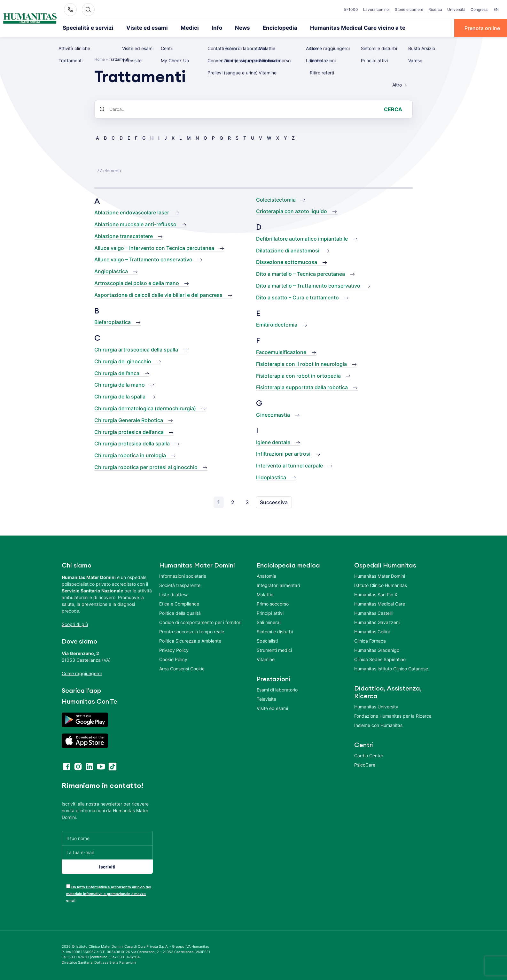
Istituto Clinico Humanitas (381, 585)
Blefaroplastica (113, 322)
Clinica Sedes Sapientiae (380, 659)
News (228, 28)
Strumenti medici (274, 650)
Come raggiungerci (82, 673)
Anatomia (266, 576)
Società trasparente (180, 585)
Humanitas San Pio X (376, 594)
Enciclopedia (263, 28)
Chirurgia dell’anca (117, 373)
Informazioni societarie (183, 576)
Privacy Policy (174, 650)
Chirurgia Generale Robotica (129, 420)
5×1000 (351, 9)
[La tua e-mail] (107, 852)
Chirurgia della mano (120, 384)
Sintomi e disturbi (275, 631)
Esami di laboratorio (277, 689)
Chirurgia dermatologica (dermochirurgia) (145, 408)
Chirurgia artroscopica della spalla (136, 349)
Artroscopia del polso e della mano (137, 283)
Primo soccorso (273, 603)
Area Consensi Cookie (182, 668)
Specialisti (267, 640)
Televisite (266, 699)
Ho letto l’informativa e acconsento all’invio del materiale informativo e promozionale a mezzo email (109, 893)
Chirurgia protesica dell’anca (129, 431)
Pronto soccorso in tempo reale (192, 631)
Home (100, 59)
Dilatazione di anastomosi (288, 250)
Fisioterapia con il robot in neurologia (301, 363)
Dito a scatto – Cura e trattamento (297, 297)
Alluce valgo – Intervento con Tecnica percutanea (154, 247)
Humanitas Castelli (373, 613)
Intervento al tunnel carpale (289, 465)
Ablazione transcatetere (124, 235)
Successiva (274, 502)
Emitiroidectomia (277, 324)
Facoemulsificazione (281, 352)
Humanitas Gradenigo (377, 650)
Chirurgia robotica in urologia (130, 455)
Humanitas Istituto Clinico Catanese (391, 668)
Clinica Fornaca (370, 640)
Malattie (265, 594)
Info (204, 28)
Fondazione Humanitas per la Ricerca (393, 716)
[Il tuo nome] (107, 838)
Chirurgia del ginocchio (123, 361)
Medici (178, 28)
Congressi (480, 9)
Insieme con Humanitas (378, 725)
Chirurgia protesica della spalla (132, 443)
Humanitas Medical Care (380, 603)
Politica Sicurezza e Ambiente (190, 640)
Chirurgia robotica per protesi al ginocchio (146, 467)
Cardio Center (369, 755)
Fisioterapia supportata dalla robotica (302, 387)
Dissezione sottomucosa (287, 262)
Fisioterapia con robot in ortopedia (298, 375)
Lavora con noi (376, 9)
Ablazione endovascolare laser (132, 212)
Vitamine (266, 659)
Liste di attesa (174, 594)
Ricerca (435, 9)
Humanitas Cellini (372, 631)
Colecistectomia (276, 199)
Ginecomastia (273, 414)
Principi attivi (270, 613)
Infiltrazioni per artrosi (283, 453)
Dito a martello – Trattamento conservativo (308, 285)
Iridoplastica (271, 477)
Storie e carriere (409, 9)
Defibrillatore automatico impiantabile (302, 238)
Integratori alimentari (278, 585)
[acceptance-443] (68, 886)
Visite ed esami (139, 28)
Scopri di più (75, 624)
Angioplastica (111, 271)
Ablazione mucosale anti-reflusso (135, 224)
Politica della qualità (180, 613)
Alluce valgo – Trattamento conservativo (143, 259)
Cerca (393, 109)
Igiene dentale (273, 442)
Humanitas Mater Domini (380, 576)
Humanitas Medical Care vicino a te (335, 28)
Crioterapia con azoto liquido (292, 211)
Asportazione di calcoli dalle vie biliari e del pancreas (158, 294)
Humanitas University (376, 706)
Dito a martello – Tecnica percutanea (300, 274)
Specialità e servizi (85, 28)
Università (456, 9)
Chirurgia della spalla (120, 396)
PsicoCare (365, 764)
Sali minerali (269, 622)
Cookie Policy (173, 659)
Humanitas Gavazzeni (377, 622)
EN (496, 9)
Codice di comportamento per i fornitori (200, 622)
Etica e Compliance (179, 603)
